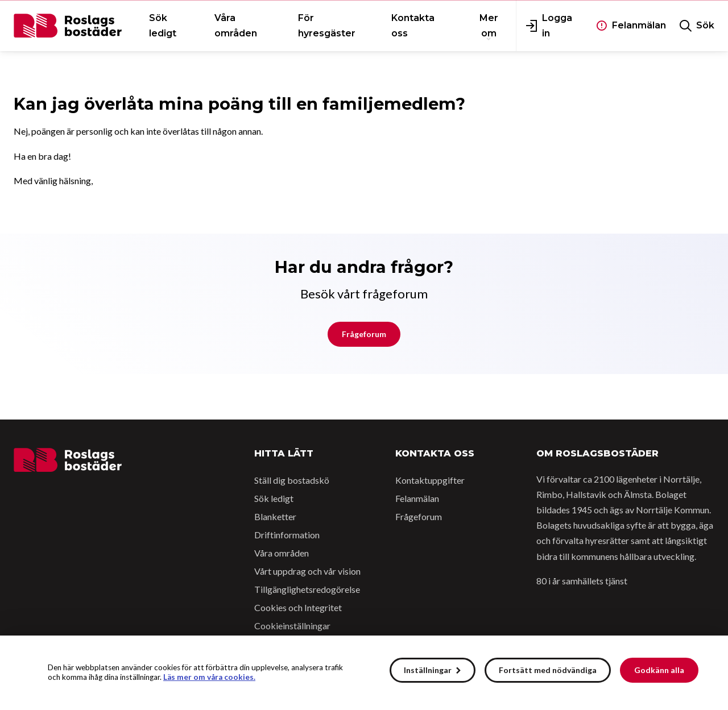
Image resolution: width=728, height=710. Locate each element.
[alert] (364, 673)
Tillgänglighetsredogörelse (307, 589)
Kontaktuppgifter (430, 480)
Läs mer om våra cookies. (209, 677)
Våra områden (282, 553)
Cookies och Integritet (298, 607)
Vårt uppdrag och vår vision (307, 571)
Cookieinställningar (292, 626)
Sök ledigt (274, 498)
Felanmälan (417, 498)
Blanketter (275, 516)
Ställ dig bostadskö (292, 480)
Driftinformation (287, 535)
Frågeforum (364, 334)
